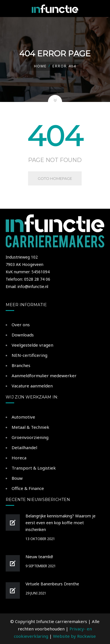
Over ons (21, 325)
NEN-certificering (29, 355)
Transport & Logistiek (34, 468)
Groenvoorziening (30, 437)
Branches (21, 365)
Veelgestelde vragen (32, 345)
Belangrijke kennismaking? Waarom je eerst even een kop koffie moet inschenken (61, 523)
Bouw (17, 478)
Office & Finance (28, 488)
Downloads (23, 335)
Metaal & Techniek (30, 427)
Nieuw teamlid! (39, 557)
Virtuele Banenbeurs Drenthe (52, 584)
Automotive (23, 417)
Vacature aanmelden (32, 386)
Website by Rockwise (74, 636)
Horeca (19, 458)
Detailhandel (24, 447)
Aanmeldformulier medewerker (44, 376)
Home (40, 66)
